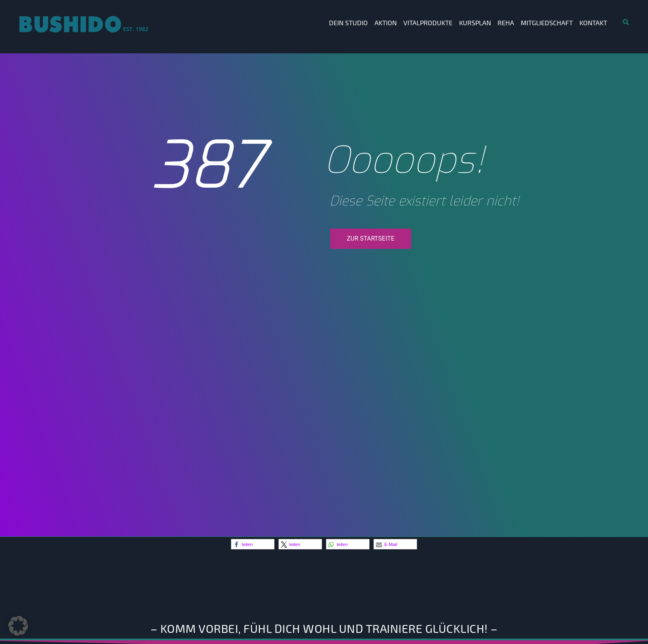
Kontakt (593, 23)
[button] (253, 544)
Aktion (386, 23)
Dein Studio (348, 23)
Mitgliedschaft (547, 23)
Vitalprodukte (428, 23)
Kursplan (475, 23)
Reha (506, 23)
